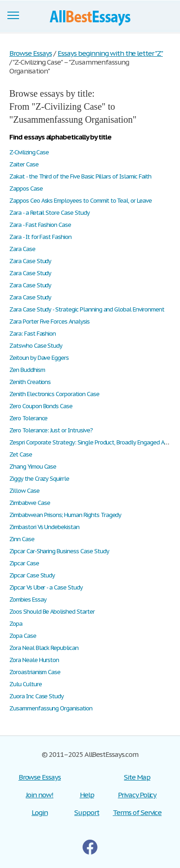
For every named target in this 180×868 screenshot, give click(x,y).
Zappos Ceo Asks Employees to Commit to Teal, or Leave (80, 201)
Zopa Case (23, 636)
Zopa (16, 624)
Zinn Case (22, 539)
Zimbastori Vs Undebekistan (44, 527)
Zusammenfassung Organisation (51, 708)
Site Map (137, 777)
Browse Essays (40, 777)
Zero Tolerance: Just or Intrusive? (51, 430)
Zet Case (21, 454)
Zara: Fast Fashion (32, 334)
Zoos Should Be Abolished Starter (52, 612)
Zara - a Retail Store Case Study (49, 213)
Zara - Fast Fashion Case (40, 225)
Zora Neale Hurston (34, 660)
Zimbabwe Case (29, 503)
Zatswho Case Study (36, 346)
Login (40, 812)
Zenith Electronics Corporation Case (54, 394)
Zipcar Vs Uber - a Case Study (46, 587)
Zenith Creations (30, 382)
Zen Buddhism (27, 370)
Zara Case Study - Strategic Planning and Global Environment (87, 309)
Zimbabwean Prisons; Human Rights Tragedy (65, 515)
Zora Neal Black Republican (44, 648)
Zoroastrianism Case (35, 672)
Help (87, 795)
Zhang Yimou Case (33, 467)
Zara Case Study (30, 261)
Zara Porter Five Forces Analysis (49, 321)
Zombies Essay (28, 600)
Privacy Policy (137, 795)
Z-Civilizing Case (29, 152)
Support (87, 812)
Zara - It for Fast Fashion (40, 237)
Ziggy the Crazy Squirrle (39, 479)
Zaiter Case (24, 164)
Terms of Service (137, 812)
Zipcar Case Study (32, 575)
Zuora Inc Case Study (36, 696)
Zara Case (22, 249)
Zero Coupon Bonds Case (41, 406)
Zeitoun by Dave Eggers (39, 358)
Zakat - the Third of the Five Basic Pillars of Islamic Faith (80, 176)
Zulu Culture (26, 684)
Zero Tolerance (28, 418)
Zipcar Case (24, 563)
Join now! (40, 795)
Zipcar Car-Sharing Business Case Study (59, 551)
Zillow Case (24, 491)
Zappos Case (26, 189)
